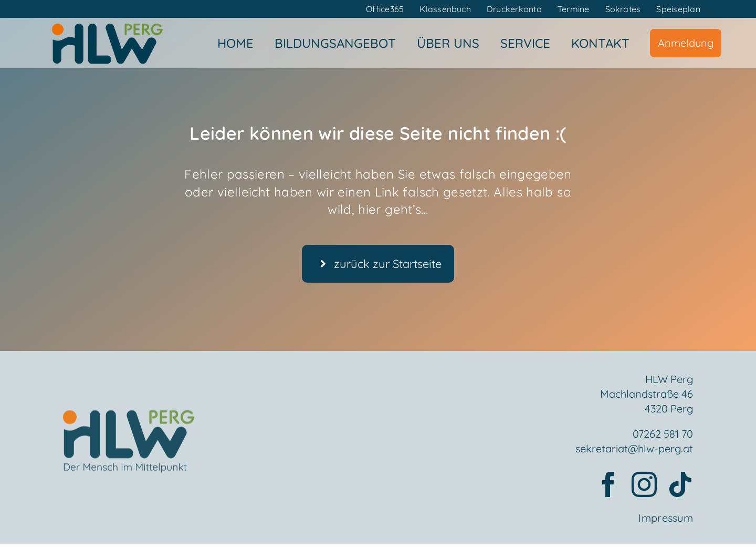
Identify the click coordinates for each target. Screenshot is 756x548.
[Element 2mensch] (129, 421)
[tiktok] (680, 485)
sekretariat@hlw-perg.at (634, 449)
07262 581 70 (663, 435)
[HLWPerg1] (107, 26)
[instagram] (644, 485)
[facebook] (608, 485)
